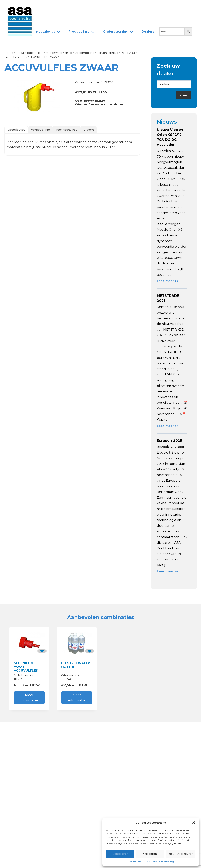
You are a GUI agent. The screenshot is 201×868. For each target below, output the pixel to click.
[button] (194, 823)
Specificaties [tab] (16, 130)
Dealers (103, 6)
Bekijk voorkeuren (181, 854)
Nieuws (47, 6)
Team (85, 6)
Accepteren (120, 854)
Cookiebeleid (134, 862)
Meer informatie (29, 698)
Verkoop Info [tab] (40, 130)
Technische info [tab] (67, 130)
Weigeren (150, 854)
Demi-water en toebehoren (106, 104)
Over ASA (67, 6)
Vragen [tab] (89, 130)
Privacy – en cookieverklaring (158, 862)
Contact (122, 6)
